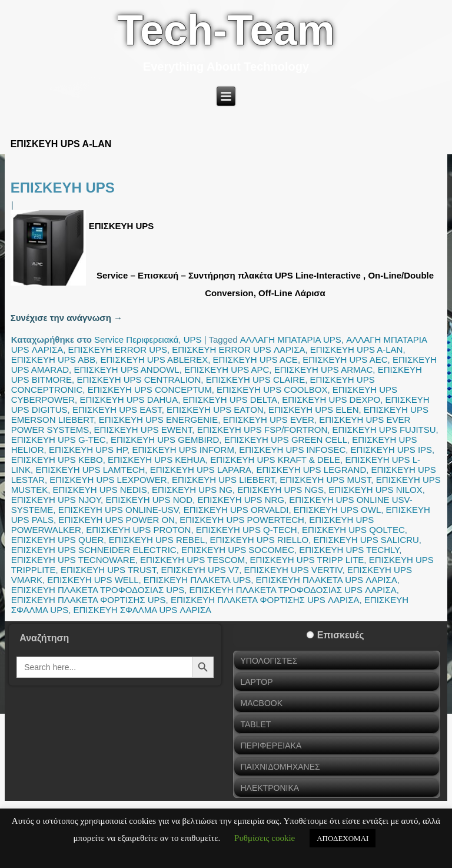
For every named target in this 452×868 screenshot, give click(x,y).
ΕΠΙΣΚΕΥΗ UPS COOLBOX (272, 390)
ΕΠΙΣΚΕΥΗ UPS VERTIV (293, 570)
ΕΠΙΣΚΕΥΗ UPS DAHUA (129, 400)
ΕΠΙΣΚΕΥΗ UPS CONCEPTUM (150, 390)
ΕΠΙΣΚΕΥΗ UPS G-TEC (59, 440)
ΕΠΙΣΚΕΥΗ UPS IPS (391, 450)
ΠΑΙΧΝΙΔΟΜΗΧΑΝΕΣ (280, 767)
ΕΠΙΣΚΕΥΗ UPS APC (227, 370)
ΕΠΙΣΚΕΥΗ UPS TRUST (108, 570)
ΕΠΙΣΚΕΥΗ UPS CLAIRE (256, 380)
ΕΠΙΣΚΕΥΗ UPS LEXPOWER (108, 480)
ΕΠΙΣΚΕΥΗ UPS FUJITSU (384, 430)
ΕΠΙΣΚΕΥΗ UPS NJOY (56, 500)
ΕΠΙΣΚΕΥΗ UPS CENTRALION (139, 380)
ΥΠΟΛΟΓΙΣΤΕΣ (269, 661)
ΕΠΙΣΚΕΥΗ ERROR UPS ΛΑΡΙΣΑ (238, 349)
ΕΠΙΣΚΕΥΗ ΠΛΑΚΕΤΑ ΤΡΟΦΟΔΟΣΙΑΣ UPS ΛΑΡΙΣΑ (293, 590)
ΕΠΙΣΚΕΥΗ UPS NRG (241, 500)
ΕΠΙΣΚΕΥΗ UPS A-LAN (357, 349)
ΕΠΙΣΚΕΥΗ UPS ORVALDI (236, 510)
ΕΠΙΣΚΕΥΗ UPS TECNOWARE (73, 560)
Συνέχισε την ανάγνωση (67, 318)
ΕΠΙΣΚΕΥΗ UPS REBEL (157, 540)
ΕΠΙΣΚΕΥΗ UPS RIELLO (260, 540)
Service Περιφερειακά (136, 339)
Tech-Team (226, 30)
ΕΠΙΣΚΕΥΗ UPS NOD (149, 500)
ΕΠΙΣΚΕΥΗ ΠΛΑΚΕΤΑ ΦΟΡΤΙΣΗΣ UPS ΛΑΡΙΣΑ (265, 600)
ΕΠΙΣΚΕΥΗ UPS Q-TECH (247, 530)
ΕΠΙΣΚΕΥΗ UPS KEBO (57, 460)
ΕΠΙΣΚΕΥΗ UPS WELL (93, 580)
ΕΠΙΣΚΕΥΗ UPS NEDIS (100, 490)
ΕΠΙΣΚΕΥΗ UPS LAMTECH (90, 470)
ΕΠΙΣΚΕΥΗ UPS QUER (58, 540)
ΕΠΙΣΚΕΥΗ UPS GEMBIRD (165, 440)
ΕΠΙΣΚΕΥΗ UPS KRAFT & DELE (275, 460)
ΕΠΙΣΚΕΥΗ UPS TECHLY (349, 550)
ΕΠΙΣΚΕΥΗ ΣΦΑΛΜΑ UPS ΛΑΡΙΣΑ (142, 610)
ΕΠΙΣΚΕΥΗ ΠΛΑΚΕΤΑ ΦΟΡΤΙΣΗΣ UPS (89, 600)
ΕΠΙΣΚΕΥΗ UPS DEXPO (331, 400)
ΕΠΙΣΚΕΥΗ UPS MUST (325, 480)
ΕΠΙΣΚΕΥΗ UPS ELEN (314, 410)
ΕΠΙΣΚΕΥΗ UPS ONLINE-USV (119, 510)
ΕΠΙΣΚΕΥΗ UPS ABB (54, 360)
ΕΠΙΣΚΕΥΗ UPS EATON (215, 410)
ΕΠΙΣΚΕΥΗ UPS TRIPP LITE (307, 560)
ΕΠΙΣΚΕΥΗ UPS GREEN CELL (286, 440)
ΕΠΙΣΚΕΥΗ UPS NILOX (375, 490)
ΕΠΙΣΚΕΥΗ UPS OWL (337, 510)
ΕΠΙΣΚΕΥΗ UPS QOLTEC (353, 530)
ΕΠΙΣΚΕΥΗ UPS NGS (280, 490)
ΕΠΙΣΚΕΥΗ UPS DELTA (230, 400)
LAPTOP (256, 682)
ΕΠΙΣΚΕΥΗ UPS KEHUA (157, 460)
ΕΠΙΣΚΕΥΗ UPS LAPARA (201, 470)
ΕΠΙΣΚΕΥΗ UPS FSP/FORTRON (262, 430)
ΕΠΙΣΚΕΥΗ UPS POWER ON (117, 520)
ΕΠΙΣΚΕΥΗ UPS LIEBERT (223, 480)
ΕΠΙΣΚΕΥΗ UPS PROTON (138, 530)
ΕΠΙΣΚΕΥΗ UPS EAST (117, 410)
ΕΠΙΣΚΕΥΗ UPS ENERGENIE (159, 420)
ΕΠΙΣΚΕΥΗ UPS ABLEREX (154, 360)
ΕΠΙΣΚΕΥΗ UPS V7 (200, 570)
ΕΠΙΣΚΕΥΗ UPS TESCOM (192, 560)
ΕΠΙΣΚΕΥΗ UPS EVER (269, 420)
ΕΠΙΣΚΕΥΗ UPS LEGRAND (311, 470)
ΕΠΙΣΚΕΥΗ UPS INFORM (183, 450)
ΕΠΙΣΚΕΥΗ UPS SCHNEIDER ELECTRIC (94, 550)
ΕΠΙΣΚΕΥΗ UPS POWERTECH (242, 520)
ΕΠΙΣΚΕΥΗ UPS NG (192, 490)
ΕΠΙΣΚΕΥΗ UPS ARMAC (324, 370)
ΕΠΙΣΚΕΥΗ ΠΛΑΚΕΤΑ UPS (197, 580)
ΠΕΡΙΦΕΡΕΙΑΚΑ (271, 746)
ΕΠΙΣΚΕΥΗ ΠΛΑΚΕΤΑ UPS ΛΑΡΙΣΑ (327, 580)
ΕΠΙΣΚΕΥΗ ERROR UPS (118, 349)
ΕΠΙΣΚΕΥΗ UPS (63, 188)
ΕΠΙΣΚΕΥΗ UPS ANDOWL (126, 370)
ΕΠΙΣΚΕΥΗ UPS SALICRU (366, 540)
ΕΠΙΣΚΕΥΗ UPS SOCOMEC (238, 550)
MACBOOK (261, 703)
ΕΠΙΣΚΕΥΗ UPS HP (88, 450)
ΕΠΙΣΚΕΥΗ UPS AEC (345, 360)
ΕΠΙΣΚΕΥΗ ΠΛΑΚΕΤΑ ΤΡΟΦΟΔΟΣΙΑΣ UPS (98, 590)
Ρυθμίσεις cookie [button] (265, 838)
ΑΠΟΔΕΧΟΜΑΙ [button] (343, 838)
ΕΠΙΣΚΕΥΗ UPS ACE (255, 360)
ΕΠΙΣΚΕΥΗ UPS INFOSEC (292, 450)
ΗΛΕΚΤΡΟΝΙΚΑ (270, 788)
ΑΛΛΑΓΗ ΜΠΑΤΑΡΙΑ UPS (291, 339)
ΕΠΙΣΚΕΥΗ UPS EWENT (143, 430)
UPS (193, 339)
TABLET (255, 724)
